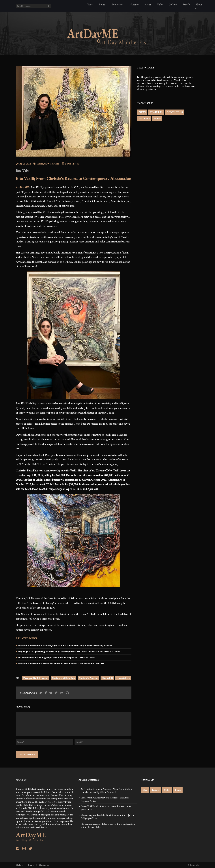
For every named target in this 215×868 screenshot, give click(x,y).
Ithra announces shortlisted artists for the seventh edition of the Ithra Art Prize (108, 825)
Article (186, 4)
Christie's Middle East (64, 678)
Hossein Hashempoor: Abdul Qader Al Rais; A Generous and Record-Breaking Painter (65, 645)
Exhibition (117, 4)
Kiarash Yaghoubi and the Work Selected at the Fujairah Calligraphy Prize (107, 817)
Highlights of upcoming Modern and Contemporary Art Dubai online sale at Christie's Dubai (69, 651)
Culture (172, 4)
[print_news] (67, 693)
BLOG (157, 118)
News (90, 4)
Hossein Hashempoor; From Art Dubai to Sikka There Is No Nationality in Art (61, 663)
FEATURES (156, 112)
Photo (102, 4)
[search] (49, 6)
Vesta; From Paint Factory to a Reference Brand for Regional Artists (105, 799)
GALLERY (144, 118)
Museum (134, 4)
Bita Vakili (107, 678)
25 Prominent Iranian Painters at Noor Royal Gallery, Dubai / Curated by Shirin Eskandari (107, 790)
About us (198, 6)
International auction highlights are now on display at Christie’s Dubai (57, 657)
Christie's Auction (88, 678)
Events (178, 790)
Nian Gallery (123, 678)
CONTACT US (174, 112)
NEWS (142, 112)
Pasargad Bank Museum (36, 678)
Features (156, 790)
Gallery (167, 790)
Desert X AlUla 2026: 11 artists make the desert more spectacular (106, 808)
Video (160, 4)
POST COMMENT (27, 755)
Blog (145, 790)
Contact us (44, 865)
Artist (147, 4)
